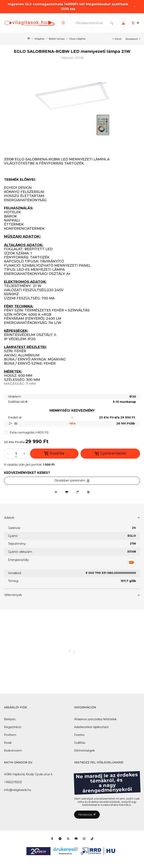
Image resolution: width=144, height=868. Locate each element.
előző (117, 39)
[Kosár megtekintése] (136, 23)
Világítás (39, 39)
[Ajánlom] (67, 492)
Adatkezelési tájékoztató (91, 727)
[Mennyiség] (16, 454)
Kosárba (54, 453)
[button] (63, 23)
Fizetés (79, 735)
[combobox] (93, 23)
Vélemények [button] (13, 595)
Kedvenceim (13, 751)
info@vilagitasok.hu (18, 790)
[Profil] (123, 23)
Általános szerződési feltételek (95, 719)
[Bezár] (134, 7)
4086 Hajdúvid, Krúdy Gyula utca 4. (28, 774)
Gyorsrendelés (110, 453)
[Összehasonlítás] (78, 492)
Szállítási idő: (18, 402)
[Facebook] (52, 839)
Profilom (10, 735)
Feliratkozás (87, 814)
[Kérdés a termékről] (88, 492)
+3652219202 (13, 782)
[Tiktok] (92, 839)
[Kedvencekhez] (56, 492)
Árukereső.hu (65, 854)
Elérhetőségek (84, 751)
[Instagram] (84, 839)
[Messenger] (60, 839)
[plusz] (24, 454)
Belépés (10, 719)
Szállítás (80, 743)
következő (133, 39)
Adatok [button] (9, 518)
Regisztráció (13, 727)
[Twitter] (68, 839)
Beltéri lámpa (57, 39)
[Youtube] (76, 839)
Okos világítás (77, 39)
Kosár (8, 743)
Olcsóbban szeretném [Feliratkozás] (72, 480)
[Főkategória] (29, 39)
